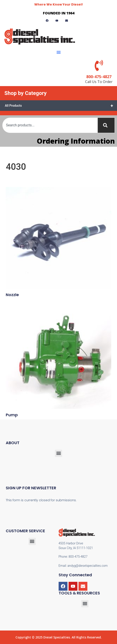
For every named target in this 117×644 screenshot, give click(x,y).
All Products (61, 106)
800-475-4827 (99, 77)
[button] (59, 52)
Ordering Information (76, 141)
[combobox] (50, 125)
